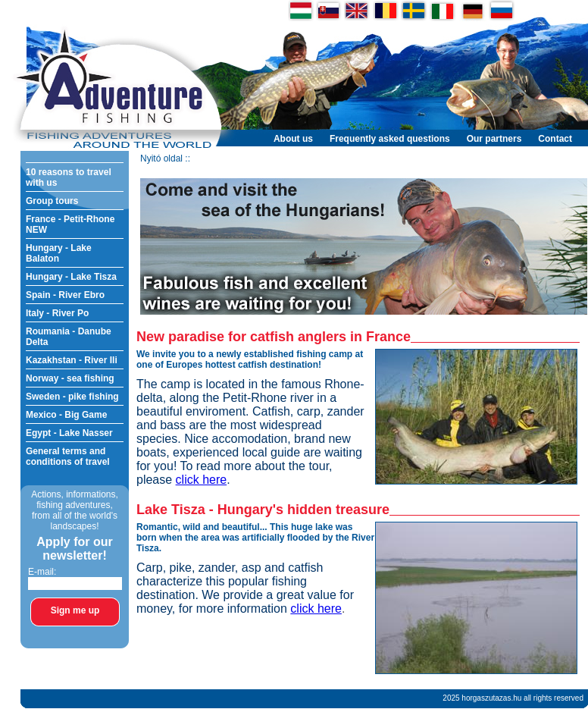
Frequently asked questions (390, 139)
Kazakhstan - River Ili (72, 360)
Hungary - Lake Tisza (71, 277)
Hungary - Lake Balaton (59, 253)
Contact (555, 139)
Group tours (52, 201)
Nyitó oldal (161, 158)
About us (293, 139)
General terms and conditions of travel (68, 456)
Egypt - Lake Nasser (69, 433)
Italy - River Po (57, 313)
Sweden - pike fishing (72, 397)
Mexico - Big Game (66, 415)
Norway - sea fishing (70, 378)
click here (202, 480)
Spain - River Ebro (65, 295)
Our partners (494, 139)
